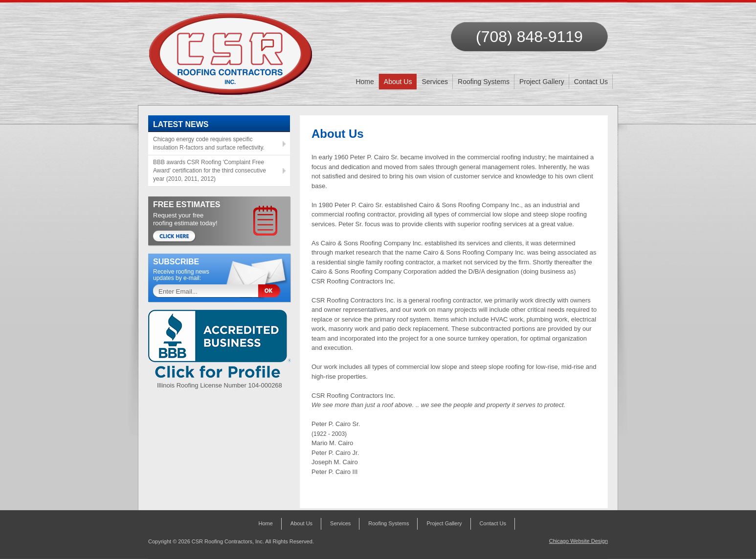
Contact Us (591, 82)
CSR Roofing (231, 49)
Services (435, 82)
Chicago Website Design (578, 541)
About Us (398, 82)
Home (365, 82)
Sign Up (273, 291)
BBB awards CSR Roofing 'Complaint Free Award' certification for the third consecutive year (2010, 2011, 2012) (210, 171)
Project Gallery (542, 82)
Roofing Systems (484, 82)
